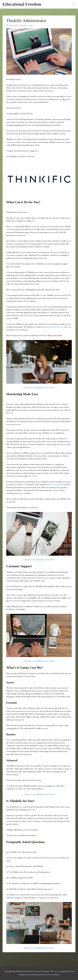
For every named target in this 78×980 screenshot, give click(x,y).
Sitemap (38, 972)
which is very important (56, 485)
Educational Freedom (22, 4)
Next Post (71, 957)
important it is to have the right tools (58, 327)
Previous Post (9, 957)
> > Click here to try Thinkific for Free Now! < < (39, 388)
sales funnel (32, 476)
